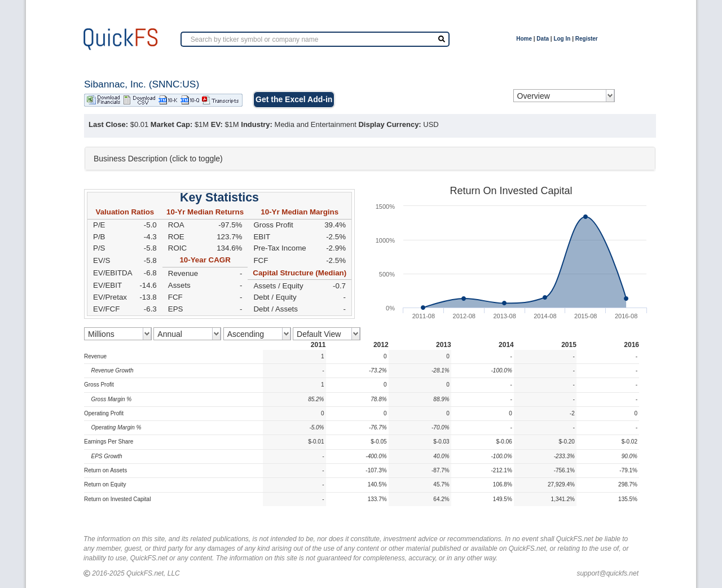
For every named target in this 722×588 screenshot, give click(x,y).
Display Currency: (389, 124)
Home (524, 39)
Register (587, 39)
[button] (370, 159)
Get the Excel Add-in (294, 99)
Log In (562, 39)
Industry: (257, 124)
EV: (217, 124)
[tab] (370, 159)
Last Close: (108, 124)
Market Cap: (171, 124)
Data (543, 39)
